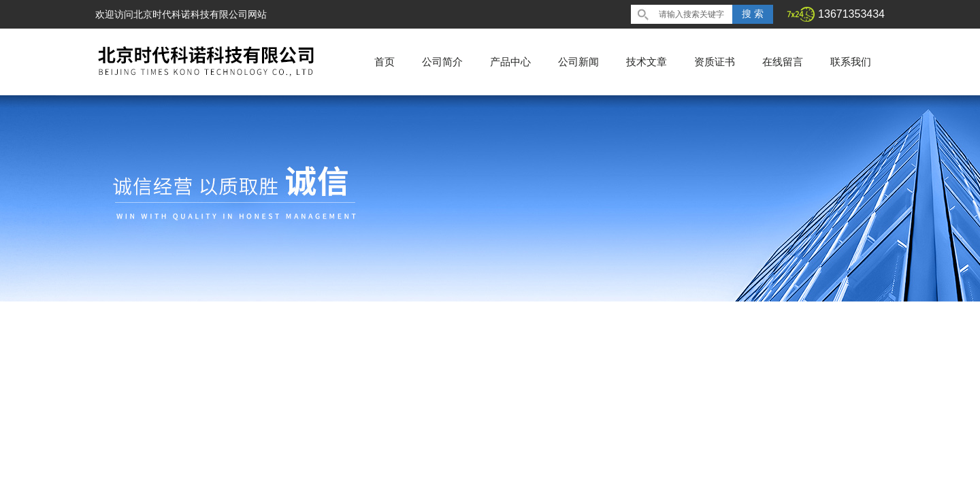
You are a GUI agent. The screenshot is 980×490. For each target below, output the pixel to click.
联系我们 (851, 62)
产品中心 (510, 62)
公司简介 (442, 62)
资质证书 (715, 62)
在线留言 (783, 62)
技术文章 (647, 62)
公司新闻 (578, 62)
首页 (385, 62)
